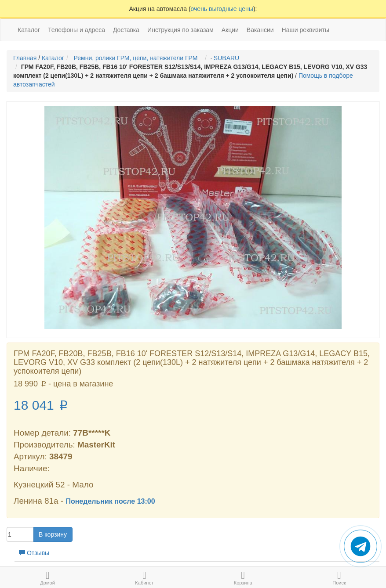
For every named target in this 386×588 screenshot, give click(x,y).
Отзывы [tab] (34, 553)
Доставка (126, 30)
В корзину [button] (53, 534)
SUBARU (228, 58)
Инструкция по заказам (180, 30)
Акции (230, 30)
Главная (25, 58)
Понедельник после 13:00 (110, 501)
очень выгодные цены (222, 9)
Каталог (53, 58)
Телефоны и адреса (76, 30)
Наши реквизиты (306, 30)
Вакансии (260, 30)
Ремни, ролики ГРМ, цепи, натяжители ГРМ (137, 58)
